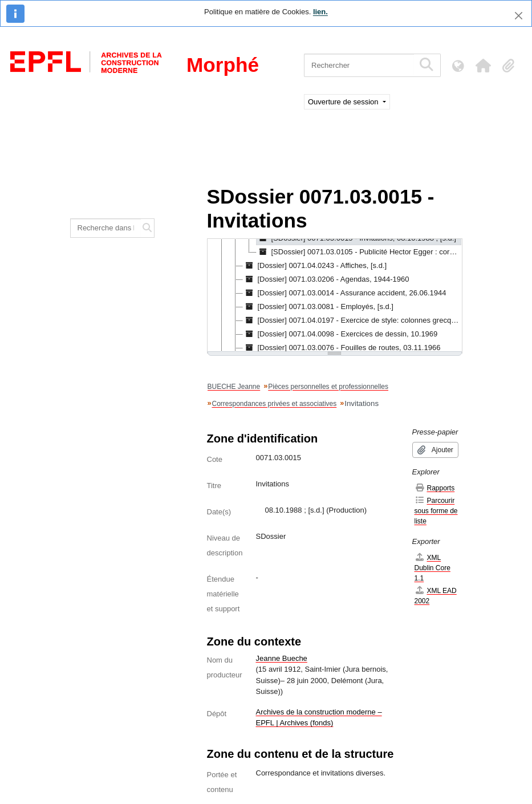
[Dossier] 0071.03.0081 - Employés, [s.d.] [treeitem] (318, 307)
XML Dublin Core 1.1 (432, 568)
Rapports (435, 488)
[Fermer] (519, 16)
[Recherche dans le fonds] (106, 228)
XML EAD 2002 (436, 596)
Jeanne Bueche (282, 658)
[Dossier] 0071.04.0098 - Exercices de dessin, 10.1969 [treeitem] (340, 334)
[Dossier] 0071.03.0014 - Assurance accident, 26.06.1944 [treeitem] (345, 293)
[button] (483, 66)
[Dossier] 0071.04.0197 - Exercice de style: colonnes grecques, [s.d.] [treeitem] (352, 320)
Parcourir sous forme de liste (436, 511)
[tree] (335, 296)
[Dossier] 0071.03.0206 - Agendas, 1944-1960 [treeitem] (326, 279)
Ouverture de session (344, 102)
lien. (320, 12)
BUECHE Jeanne (234, 387)
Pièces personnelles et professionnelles (328, 387)
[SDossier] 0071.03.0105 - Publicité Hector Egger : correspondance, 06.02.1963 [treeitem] (359, 252)
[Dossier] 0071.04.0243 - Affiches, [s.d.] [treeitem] (315, 266)
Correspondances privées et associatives (275, 404)
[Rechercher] (359, 65)
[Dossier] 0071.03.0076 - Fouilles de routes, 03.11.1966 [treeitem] (342, 348)
